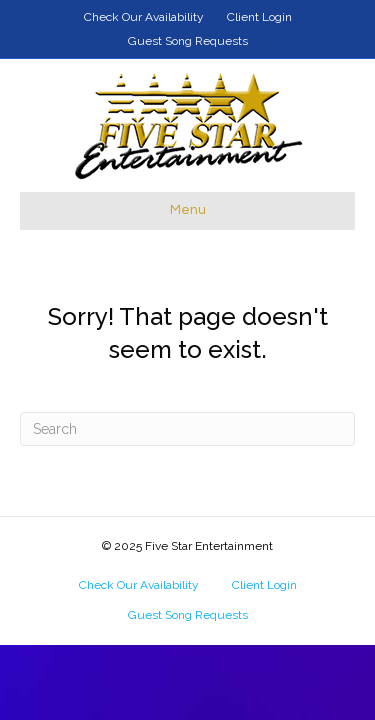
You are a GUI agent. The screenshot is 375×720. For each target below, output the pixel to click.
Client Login (259, 17)
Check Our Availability (144, 17)
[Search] (187, 429)
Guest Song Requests (188, 41)
